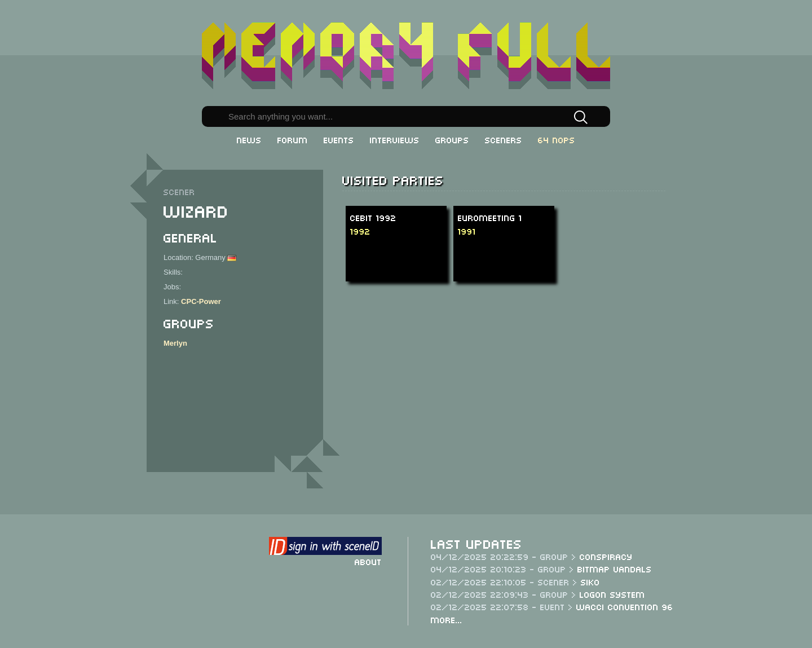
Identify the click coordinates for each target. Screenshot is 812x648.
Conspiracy (606, 556)
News (249, 139)
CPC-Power (201, 301)
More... (447, 619)
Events (339, 139)
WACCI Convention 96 (625, 606)
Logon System (612, 594)
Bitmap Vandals (615, 568)
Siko (590, 581)
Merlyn (175, 343)
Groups (452, 139)
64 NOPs (557, 139)
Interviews (395, 139)
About (368, 561)
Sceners (504, 139)
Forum (293, 139)
